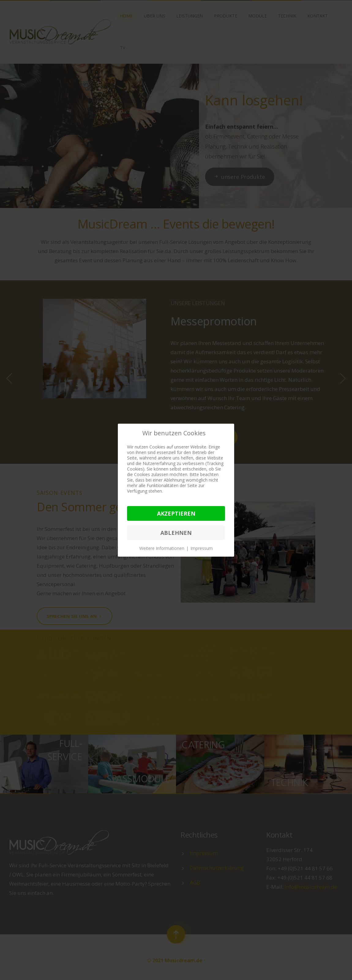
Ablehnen (176, 533)
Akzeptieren (176, 513)
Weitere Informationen (162, 548)
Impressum (202, 548)
